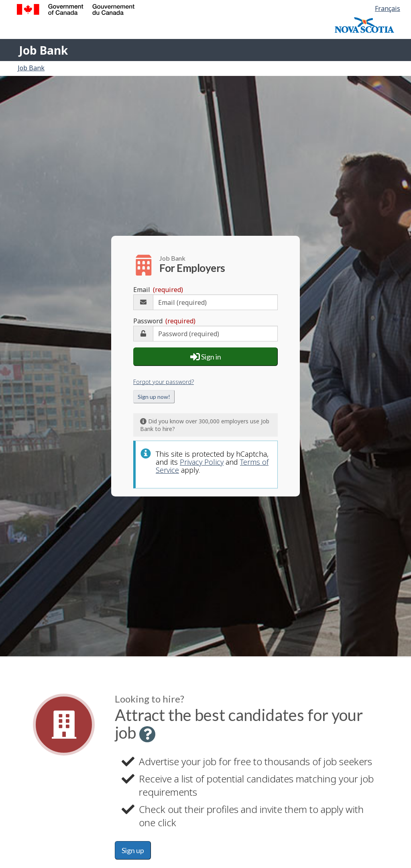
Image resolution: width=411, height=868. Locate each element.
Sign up (133, 850)
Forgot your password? (164, 380)
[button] (147, 734)
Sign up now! (154, 395)
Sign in (206, 355)
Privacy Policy (202, 460)
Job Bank (43, 50)
